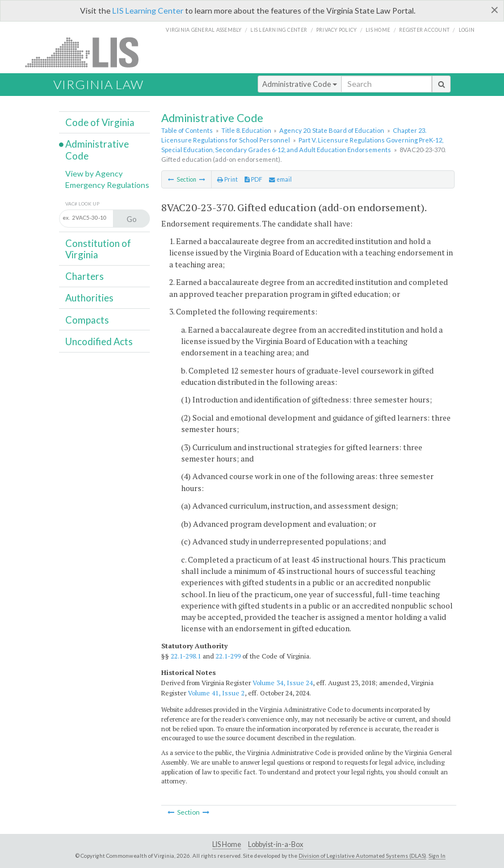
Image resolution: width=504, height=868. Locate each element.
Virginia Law (98, 84)
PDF (253, 179)
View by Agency (94, 173)
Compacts (87, 320)
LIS (88, 52)
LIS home (378, 30)
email (280, 179)
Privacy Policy (337, 30)
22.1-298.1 (186, 656)
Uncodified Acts (99, 341)
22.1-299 (228, 656)
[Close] (495, 10)
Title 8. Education (246, 130)
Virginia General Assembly (203, 30)
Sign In (437, 856)
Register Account (424, 30)
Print (228, 179)
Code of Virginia (100, 122)
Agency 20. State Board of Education (332, 130)
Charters (85, 276)
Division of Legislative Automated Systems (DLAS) (362, 856)
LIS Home (227, 844)
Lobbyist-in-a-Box (276, 844)
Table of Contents (187, 130)
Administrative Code (300, 84)
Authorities (89, 298)
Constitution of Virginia (98, 249)
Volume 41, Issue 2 (216, 693)
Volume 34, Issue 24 (283, 683)
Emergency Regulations (107, 185)
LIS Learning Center (148, 11)
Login (467, 30)
